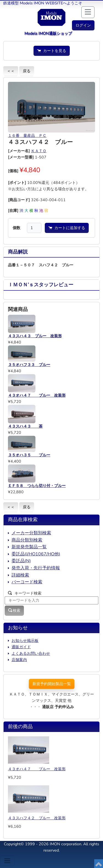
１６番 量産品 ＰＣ (27, 135)
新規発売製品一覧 (29, 547)
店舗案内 (19, 660)
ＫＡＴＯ (39, 151)
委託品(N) (21, 561)
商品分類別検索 (27, 540)
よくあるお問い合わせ (31, 653)
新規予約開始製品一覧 (52, 684)
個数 (16, 228)
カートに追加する (67, 228)
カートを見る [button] (52, 51)
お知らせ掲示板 (25, 641)
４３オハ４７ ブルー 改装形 (37, 769)
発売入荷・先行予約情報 (36, 568)
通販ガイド (21, 647)
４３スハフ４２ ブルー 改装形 (37, 818)
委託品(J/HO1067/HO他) (36, 554)
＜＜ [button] (11, 71)
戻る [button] (27, 71)
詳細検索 (20, 575)
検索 (14, 610)
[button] (83, 25)
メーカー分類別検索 (31, 533)
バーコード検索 (27, 582)
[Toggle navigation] (7, 861)
